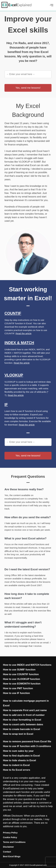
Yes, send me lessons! (28, 88)
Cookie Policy (10, 837)
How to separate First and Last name (25, 710)
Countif (13, 313)
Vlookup (14, 375)
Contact (7, 852)
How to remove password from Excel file (27, 741)
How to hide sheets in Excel (19, 760)
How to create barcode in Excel (22, 729)
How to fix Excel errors (17, 770)
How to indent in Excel (16, 765)
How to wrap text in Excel (18, 734)
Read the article (23, 333)
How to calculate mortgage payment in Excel (26, 703)
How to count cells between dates (23, 724)
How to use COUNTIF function (21, 674)
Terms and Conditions (14, 842)
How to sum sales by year (18, 751)
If (6, 404)
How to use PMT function (18, 688)
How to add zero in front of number (24, 715)
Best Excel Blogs (12, 856)
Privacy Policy (10, 833)
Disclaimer (8, 847)
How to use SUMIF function (19, 670)
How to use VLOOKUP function (22, 679)
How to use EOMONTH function (22, 684)
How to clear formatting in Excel (22, 720)
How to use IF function (16, 693)
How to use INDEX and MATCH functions (27, 665)
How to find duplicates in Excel (21, 756)
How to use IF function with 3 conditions (27, 746)
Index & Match (19, 343)
